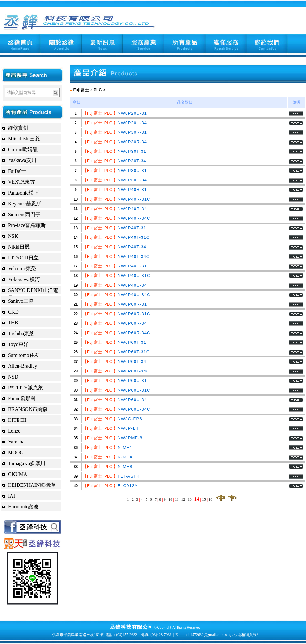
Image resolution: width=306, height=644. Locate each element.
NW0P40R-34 (132, 209)
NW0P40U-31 (132, 266)
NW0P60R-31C (134, 314)
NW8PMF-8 (130, 438)
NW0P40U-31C (134, 276)
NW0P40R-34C (134, 218)
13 (190, 499)
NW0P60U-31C (134, 390)
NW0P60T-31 (132, 342)
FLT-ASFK (129, 476)
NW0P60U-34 (132, 400)
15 (204, 499)
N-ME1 (125, 447)
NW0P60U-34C (134, 409)
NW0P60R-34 (132, 323)
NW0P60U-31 (132, 381)
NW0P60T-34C (134, 371)
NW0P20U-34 (132, 123)
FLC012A (128, 486)
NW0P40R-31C (134, 199)
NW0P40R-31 (132, 190)
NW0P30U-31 (132, 170)
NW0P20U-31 (132, 113)
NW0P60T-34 (132, 361)
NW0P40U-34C (134, 295)
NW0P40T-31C (134, 237)
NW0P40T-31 (132, 228)
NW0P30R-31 (132, 132)
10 (170, 499)
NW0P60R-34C (134, 333)
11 (177, 499)
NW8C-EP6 (130, 419)
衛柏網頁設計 (249, 635)
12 (183, 499)
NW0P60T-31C (134, 352)
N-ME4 (125, 457)
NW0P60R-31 (132, 304)
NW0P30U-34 (132, 180)
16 (210, 499)
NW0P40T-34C (134, 256)
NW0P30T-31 (132, 151)
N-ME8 (125, 467)
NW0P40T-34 (132, 247)
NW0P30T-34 (132, 161)
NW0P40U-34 (132, 285)
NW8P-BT (128, 428)
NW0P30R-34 (132, 142)
